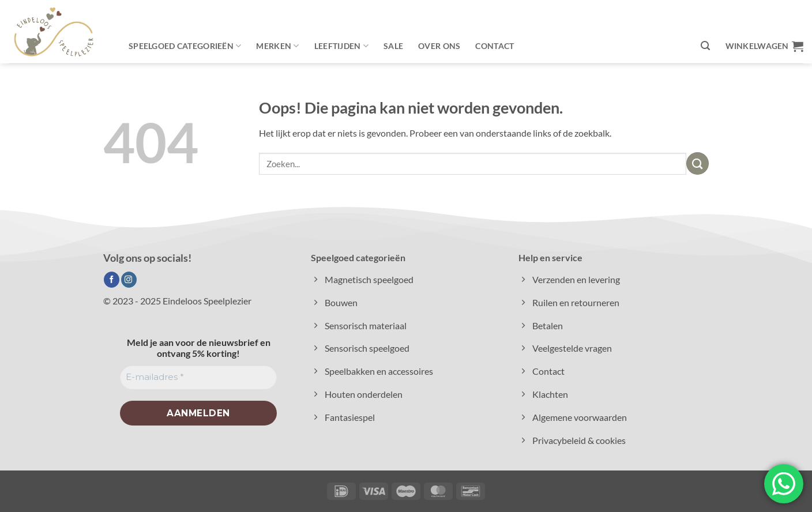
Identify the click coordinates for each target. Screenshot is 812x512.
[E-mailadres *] (198, 377)
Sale (393, 46)
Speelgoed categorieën (185, 46)
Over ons (439, 46)
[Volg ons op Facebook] (112, 280)
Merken (277, 46)
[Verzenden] (698, 163)
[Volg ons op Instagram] (129, 280)
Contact (495, 46)
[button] (705, 46)
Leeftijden (341, 46)
